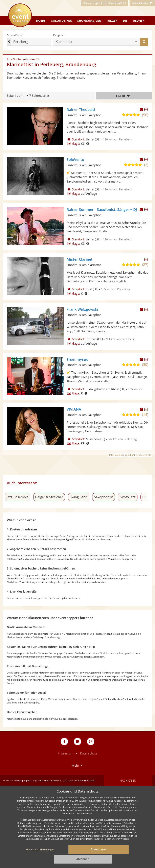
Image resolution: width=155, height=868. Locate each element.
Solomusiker (61, 21)
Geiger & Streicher (49, 497)
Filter (124, 96)
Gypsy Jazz (128, 497)
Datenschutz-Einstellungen (40, 849)
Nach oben (128, 780)
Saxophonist (104, 497)
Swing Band (79, 497)
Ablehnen (83, 859)
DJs (125, 21)
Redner (139, 21)
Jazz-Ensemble (18, 497)
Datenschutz (89, 753)
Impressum (66, 753)
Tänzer (112, 21)
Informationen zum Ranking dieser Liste (130, 455)
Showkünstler (89, 21)
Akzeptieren (99, 849)
